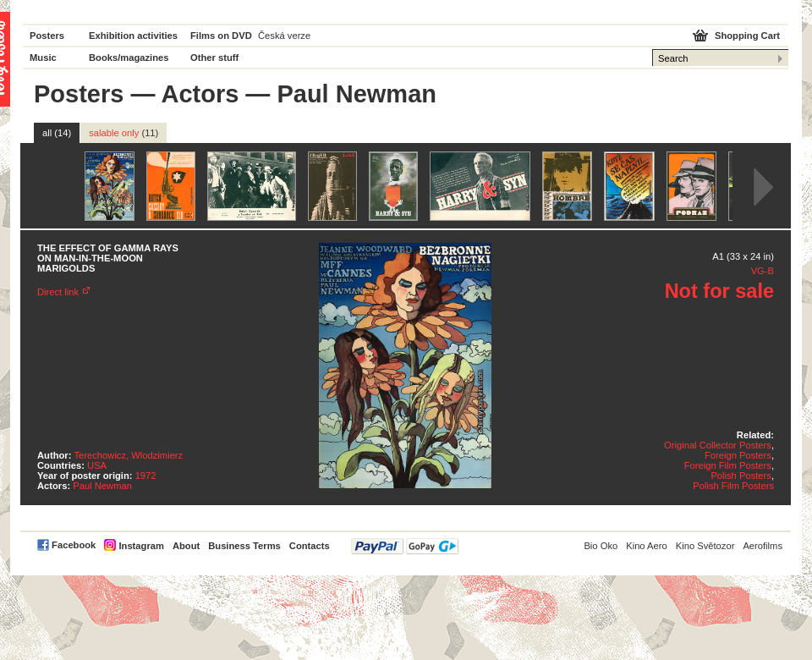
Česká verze (284, 36)
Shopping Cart (747, 36)
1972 (146, 476)
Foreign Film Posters (728, 465)
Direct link (58, 292)
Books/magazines (129, 58)
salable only (123, 133)
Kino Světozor (705, 546)
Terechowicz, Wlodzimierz (129, 455)
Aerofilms (763, 546)
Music (43, 58)
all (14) (57, 133)
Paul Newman (102, 486)
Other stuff (214, 58)
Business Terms (244, 546)
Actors (200, 94)
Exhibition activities (133, 36)
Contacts (310, 546)
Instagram (141, 546)
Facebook (74, 545)
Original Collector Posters (718, 445)
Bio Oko (601, 546)
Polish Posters (741, 476)
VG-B (763, 271)
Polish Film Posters (733, 486)
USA (97, 465)
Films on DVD (221, 36)
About (186, 546)
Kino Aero (647, 546)
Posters (47, 36)
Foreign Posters (738, 455)
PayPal (405, 546)
